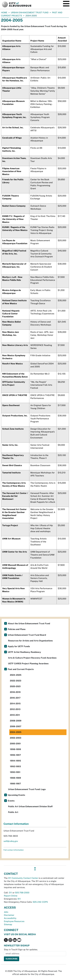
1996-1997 (15, 755)
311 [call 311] (10, 893)
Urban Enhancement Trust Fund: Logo (27, 789)
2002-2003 (16, 738)
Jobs (6, 912)
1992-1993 (15, 766)
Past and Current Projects (21, 669)
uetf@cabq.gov (11, 841)
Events (11, 801)
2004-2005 (16, 732)
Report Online (11, 896)
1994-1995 (15, 761)
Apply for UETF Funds (19, 646)
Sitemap (8, 924)
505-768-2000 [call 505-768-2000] (22, 893)
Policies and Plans (17, 629)
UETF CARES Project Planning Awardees (28, 664)
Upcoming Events (16, 795)
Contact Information (16, 824)
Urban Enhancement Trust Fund (30, 13)
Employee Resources (14, 921)
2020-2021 (15, 686)
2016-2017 (15, 698)
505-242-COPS (40, 902)
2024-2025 (16, 675)
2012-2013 (15, 709)
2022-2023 (16, 681)
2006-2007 (16, 726)
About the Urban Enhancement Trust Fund (29, 624)
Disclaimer (9, 915)
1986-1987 (15, 784)
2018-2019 (15, 692)
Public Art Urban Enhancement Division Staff (30, 806)
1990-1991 (15, 772)
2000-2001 (15, 744)
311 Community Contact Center (23, 878)
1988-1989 (15, 778)
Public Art (13, 812)
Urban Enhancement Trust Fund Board (27, 635)
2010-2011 (15, 715)
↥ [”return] (35, 869)
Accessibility (10, 918)
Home (4, 13)
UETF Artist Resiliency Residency (24, 652)
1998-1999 (15, 749)
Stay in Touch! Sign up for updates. (21, 950)
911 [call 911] (19, 899)
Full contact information (14, 850)
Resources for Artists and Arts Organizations (30, 641)
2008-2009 (16, 721)
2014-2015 (15, 704)
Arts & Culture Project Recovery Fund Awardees (32, 658)
